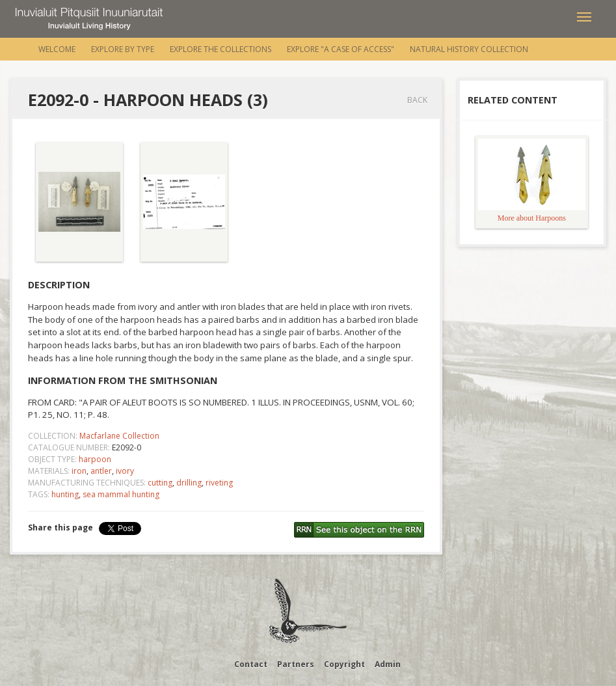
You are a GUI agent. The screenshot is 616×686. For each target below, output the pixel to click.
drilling (189, 483)
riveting (219, 483)
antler (101, 471)
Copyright (344, 664)
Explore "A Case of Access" (341, 49)
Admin (388, 664)
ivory (125, 471)
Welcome (57, 49)
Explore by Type (123, 49)
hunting (65, 494)
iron (79, 471)
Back (417, 100)
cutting (160, 483)
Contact (251, 664)
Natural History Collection (469, 49)
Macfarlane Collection (119, 436)
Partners (296, 664)
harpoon (95, 459)
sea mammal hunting (121, 494)
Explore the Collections (221, 49)
